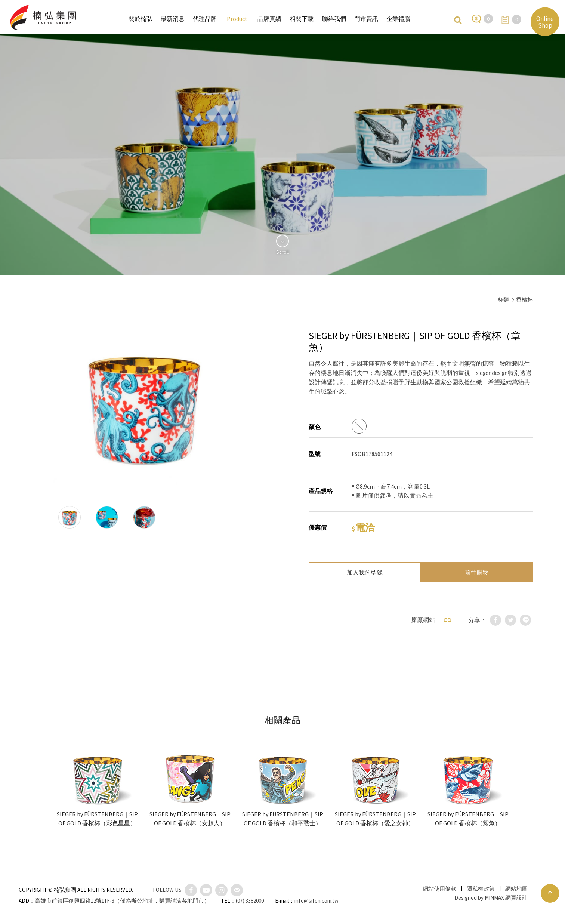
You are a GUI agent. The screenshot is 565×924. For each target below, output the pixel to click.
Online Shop (545, 22)
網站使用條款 (439, 889)
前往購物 (477, 572)
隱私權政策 (481, 889)
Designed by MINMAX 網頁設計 (491, 898)
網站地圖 (516, 889)
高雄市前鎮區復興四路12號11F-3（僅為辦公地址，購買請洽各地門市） (122, 901)
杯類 (503, 300)
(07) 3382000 (250, 901)
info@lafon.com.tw (317, 901)
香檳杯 (524, 300)
